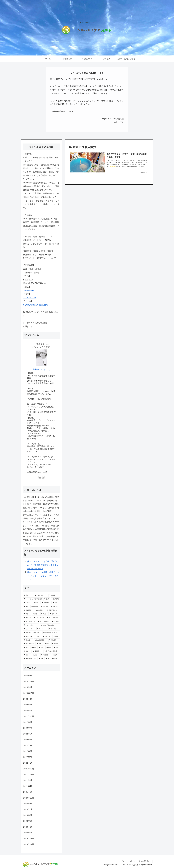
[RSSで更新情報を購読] (43, 477)
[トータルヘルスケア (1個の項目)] (51, 633)
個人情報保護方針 (145, 861)
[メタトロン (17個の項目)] (41, 595)
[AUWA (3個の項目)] (28, 603)
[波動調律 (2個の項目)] (29, 610)
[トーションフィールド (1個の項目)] (33, 633)
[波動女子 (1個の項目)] (55, 659)
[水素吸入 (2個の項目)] (45, 607)
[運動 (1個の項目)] (47, 644)
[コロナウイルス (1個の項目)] (43, 622)
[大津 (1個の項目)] (36, 614)
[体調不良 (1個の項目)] (28, 618)
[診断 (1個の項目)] (41, 659)
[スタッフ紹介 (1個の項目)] (31, 625)
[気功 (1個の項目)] (56, 655)
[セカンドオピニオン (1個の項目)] (50, 625)
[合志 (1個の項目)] (27, 614)
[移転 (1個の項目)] (34, 648)
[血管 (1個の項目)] (27, 651)
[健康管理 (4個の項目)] (55, 599)
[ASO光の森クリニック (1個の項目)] (32, 636)
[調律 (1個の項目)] (27, 648)
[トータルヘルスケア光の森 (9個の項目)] (33, 599)
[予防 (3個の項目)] (37, 603)
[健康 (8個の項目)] (47, 599)
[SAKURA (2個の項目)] (55, 607)
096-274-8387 (29, 291)
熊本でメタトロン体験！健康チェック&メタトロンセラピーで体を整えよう (43, 576)
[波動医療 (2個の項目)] (35, 607)
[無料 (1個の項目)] (40, 644)
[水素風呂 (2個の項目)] (40, 610)
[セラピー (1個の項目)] (42, 629)
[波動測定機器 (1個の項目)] (41, 640)
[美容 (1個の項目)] (41, 648)
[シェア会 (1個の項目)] (55, 622)
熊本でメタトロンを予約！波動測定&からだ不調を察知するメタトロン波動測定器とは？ (43, 565)
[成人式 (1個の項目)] (28, 640)
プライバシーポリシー (129, 861)
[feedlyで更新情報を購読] (40, 477)
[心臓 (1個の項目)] (56, 636)
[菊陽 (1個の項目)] (49, 648)
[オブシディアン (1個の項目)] (30, 622)
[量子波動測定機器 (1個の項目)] (52, 651)
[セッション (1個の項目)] (30, 629)
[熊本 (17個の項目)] (28, 595)
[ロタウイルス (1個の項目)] (40, 618)
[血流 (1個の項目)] (56, 648)
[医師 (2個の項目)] (27, 607)
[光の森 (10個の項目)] (54, 595)
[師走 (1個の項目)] (44, 614)
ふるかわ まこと (42, 369)
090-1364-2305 (30, 298)
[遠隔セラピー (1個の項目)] (29, 644)
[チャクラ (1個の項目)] (54, 629)
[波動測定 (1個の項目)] (38, 651)
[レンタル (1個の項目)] (47, 636)
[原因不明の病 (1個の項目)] (53, 610)
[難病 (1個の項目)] (27, 655)
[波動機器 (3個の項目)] (46, 603)
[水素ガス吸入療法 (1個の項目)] (30, 659)
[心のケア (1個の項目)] (54, 614)
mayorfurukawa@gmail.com (35, 305)
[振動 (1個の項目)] (36, 655)
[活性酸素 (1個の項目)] (54, 640)
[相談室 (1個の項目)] (56, 644)
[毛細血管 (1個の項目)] (46, 655)
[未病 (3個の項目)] (56, 603)
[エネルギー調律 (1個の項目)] (53, 618)
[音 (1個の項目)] (48, 659)
